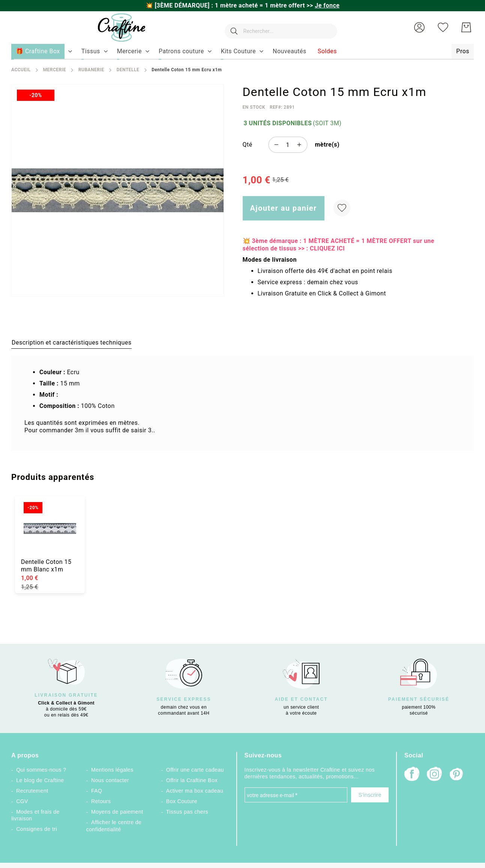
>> (323, 5)
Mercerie (55, 70)
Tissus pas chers (187, 812)
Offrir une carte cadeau (195, 770)
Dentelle (128, 70)
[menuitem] (91, 51)
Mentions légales (112, 770)
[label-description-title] (71, 342)
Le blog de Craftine (40, 780)
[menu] (242, 52)
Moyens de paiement (117, 812)
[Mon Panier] (466, 27)
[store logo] (114, 28)
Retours (101, 801)
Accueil (21, 70)
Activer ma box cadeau (195, 791)
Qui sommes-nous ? (41, 770)
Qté (248, 145)
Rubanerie (91, 70)
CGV (22, 801)
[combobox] (277, 27)
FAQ (97, 791)
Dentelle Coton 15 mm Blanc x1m (46, 566)
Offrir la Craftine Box (192, 780)
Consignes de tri (37, 829)
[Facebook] (412, 775)
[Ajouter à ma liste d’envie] (342, 208)
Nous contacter (110, 780)
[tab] (71, 342)
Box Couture (182, 801)
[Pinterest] (457, 775)
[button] (419, 27)
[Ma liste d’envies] (443, 27)
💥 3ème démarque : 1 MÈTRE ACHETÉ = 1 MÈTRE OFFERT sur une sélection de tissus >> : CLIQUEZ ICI (339, 245)
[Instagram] (434, 775)
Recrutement (32, 791)
